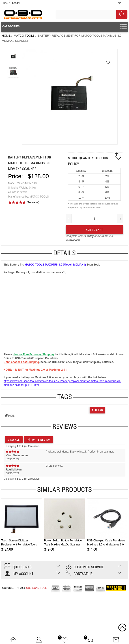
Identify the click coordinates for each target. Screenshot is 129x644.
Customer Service (85, 567)
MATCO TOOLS (24, 36)
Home (7, 3)
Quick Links (18, 567)
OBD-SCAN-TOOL (36, 588)
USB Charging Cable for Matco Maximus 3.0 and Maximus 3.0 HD (106, 545)
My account (19, 574)
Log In (16, 3)
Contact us (79, 574)
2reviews (33, 202)
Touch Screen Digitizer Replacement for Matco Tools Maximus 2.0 (19, 545)
